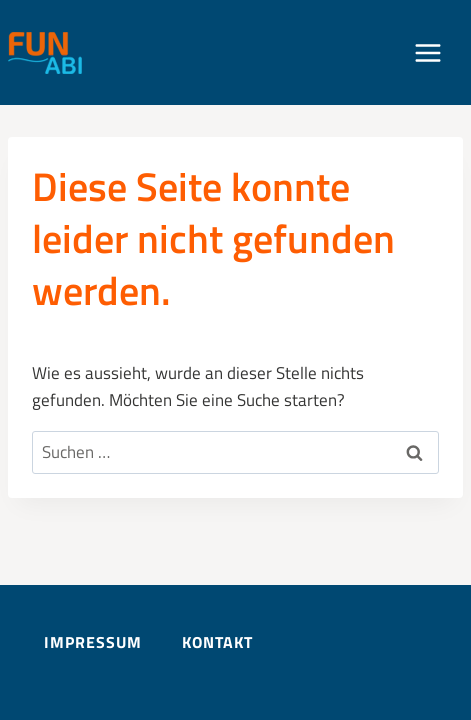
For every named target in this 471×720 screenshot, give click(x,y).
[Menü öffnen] (438, 52)
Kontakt (217, 642)
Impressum (93, 642)
